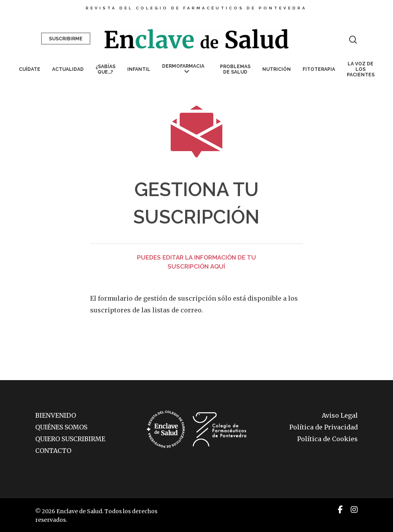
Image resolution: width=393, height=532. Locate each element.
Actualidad (68, 69)
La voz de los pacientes (361, 69)
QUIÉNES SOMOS (61, 427)
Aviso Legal (340, 415)
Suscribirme (66, 39)
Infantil (139, 69)
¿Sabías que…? (105, 69)
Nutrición (277, 69)
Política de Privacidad (324, 427)
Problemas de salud (235, 69)
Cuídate (30, 69)
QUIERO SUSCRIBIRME (70, 439)
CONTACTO (53, 451)
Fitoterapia (319, 69)
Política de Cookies (327, 439)
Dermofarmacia (183, 69)
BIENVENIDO (56, 415)
